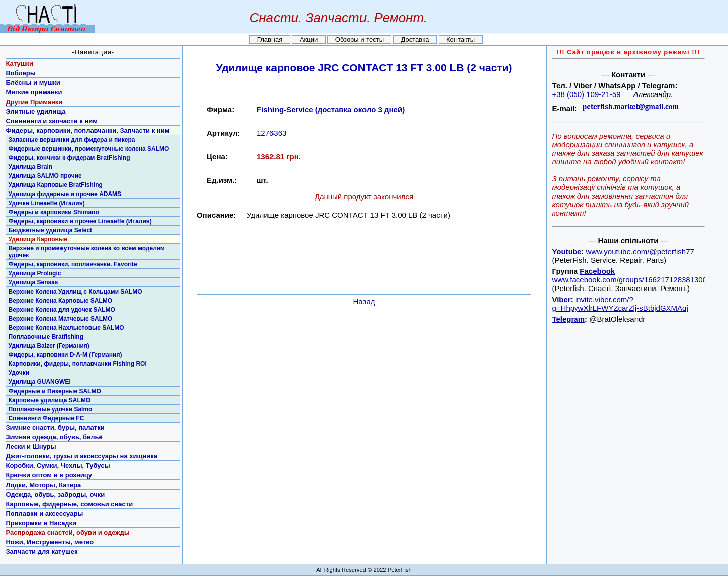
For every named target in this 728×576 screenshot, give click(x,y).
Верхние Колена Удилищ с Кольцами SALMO (75, 292)
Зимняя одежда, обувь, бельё (54, 437)
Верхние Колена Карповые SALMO (60, 301)
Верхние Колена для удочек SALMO (61, 310)
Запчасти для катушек (41, 552)
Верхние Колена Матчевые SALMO (60, 319)
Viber (561, 299)
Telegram (568, 319)
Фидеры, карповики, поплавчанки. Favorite (72, 264)
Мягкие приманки (34, 92)
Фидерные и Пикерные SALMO (54, 391)
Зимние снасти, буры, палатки (55, 427)
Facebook (597, 271)
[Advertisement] (364, 265)
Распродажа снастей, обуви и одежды (67, 533)
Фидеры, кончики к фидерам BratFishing (69, 158)
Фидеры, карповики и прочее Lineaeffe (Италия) (80, 221)
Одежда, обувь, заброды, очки (55, 494)
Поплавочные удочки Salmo (50, 409)
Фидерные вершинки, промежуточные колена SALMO (88, 149)
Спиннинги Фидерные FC (46, 418)
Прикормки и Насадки (41, 523)
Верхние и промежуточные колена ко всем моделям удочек (86, 252)
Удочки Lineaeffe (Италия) (46, 203)
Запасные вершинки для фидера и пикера (71, 140)
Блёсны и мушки (33, 83)
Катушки (19, 64)
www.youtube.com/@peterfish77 (640, 252)
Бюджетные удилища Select (50, 230)
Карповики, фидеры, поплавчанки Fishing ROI (77, 364)
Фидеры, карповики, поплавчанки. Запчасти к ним (87, 130)
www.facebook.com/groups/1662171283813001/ (632, 280)
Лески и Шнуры (31, 447)
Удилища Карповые (37, 239)
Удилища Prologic (34, 273)
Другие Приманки (34, 102)
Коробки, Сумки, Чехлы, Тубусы (58, 466)
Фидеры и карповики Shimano (53, 212)
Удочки (19, 373)
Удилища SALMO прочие (45, 176)
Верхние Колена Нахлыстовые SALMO (66, 328)
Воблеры (20, 73)
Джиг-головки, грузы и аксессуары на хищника (81, 456)
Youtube (566, 252)
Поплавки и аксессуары (44, 513)
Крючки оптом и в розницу (49, 475)
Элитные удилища (35, 111)
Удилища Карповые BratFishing (55, 185)
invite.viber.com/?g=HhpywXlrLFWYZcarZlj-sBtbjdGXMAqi (620, 304)
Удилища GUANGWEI (39, 382)
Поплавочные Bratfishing (46, 337)
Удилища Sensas (33, 282)
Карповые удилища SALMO (49, 400)
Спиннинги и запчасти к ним (51, 121)
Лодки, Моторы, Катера (43, 485)
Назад (364, 301)
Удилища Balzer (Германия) (49, 346)
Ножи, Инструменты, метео (50, 542)
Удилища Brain (30, 167)
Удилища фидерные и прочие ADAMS (65, 194)
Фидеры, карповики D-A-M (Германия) (65, 355)
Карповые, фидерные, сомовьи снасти (69, 504)
